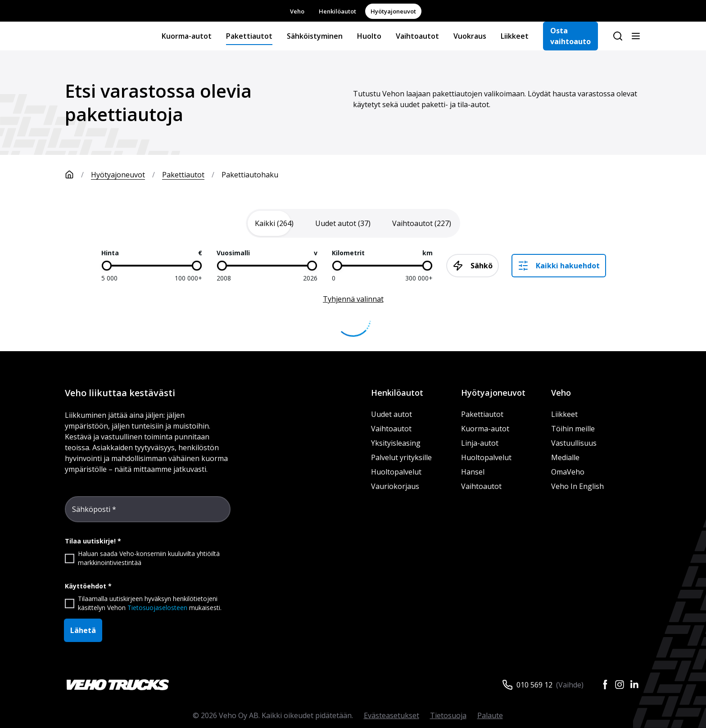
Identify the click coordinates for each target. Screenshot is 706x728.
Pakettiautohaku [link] (250, 175)
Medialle (565, 457)
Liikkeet (515, 36)
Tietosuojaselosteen (157, 608)
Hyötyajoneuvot (393, 11)
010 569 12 (534, 685)
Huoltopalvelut (396, 472)
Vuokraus (470, 36)
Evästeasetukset (391, 715)
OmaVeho (568, 472)
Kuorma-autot (187, 36)
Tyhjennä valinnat (353, 299)
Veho (297, 11)
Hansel (473, 472)
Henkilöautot (337, 11)
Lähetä (83, 630)
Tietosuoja (448, 715)
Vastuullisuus (574, 443)
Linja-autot (480, 443)
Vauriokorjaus (395, 486)
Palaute (490, 715)
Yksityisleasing (396, 443)
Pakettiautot (249, 36)
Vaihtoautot (417, 36)
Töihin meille (573, 429)
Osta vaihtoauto (570, 36)
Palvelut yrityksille (401, 457)
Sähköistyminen (315, 36)
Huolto (369, 36)
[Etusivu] (78, 175)
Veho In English (577, 486)
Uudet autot (391, 414)
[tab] (274, 223)
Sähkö (473, 266)
